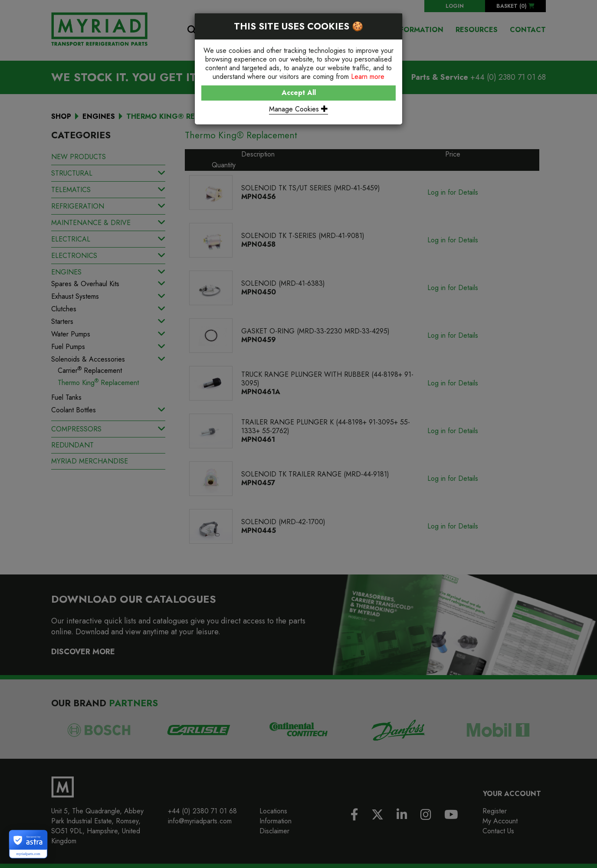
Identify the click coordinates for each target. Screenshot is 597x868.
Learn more (368, 77)
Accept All (299, 93)
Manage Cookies (298, 109)
